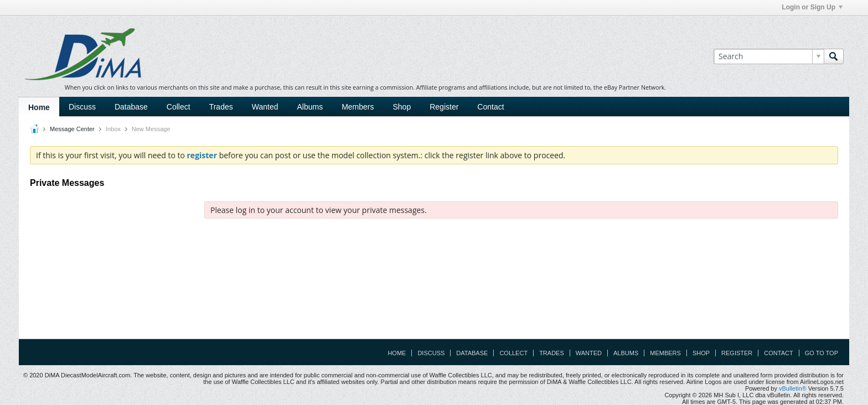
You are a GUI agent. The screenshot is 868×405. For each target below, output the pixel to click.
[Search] (769, 56)
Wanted (265, 107)
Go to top (821, 353)
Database (131, 107)
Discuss (82, 107)
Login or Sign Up (812, 7)
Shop (402, 107)
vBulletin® (793, 388)
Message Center (72, 129)
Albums (310, 107)
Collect (179, 107)
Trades (221, 107)
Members (358, 107)
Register (444, 107)
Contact (490, 107)
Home (39, 107)
